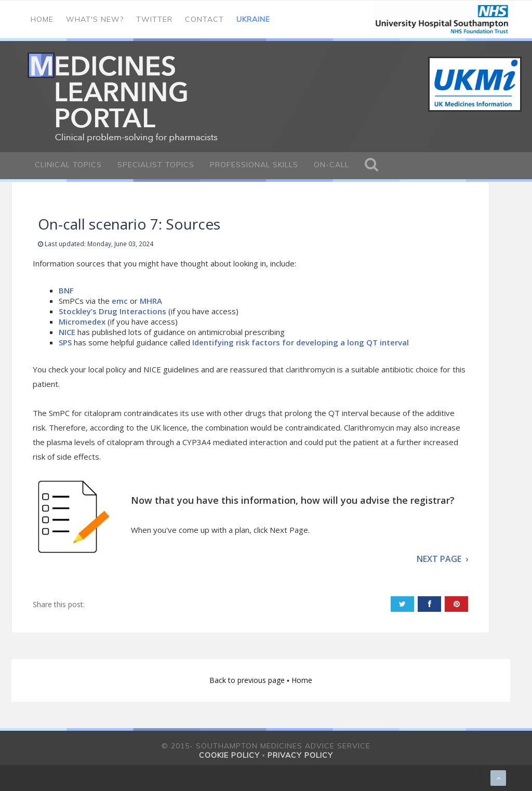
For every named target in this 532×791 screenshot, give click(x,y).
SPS (65, 342)
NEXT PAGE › (442, 559)
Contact (204, 19)
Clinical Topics (68, 165)
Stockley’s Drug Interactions (112, 311)
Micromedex (82, 321)
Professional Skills (254, 165)
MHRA (151, 301)
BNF (67, 290)
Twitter (154, 19)
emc (120, 301)
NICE (67, 332)
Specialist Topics (156, 165)
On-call (331, 165)
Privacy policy (300, 755)
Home (42, 19)
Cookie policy (229, 755)
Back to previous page (248, 680)
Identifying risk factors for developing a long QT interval (301, 342)
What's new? (95, 19)
